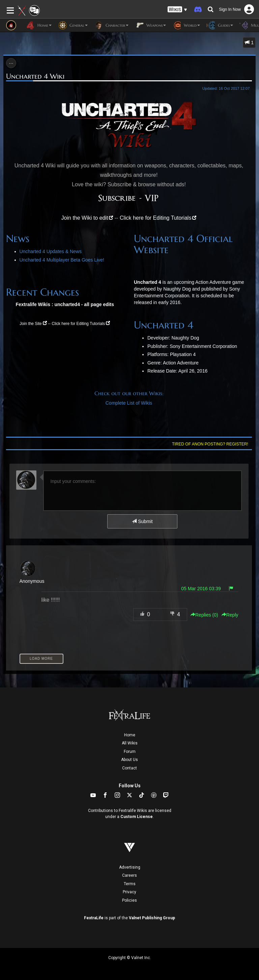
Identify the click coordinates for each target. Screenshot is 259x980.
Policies (129, 900)
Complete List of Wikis (129, 403)
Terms (130, 884)
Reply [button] (230, 615)
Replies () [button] (204, 615)
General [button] (73, 25)
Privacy (129, 892)
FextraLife (94, 918)
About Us (129, 760)
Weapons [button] (151, 25)
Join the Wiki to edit (85, 218)
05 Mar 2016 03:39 (201, 589)
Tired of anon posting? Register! (210, 444)
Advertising (130, 867)
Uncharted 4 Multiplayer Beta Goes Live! (62, 260)
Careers (129, 875)
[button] (177, 10)
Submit (142, 521)
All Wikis (130, 743)
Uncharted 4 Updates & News (51, 251)
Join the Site (31, 324)
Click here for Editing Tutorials (156, 218)
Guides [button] (220, 25)
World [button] (186, 25)
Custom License (137, 817)
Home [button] (39, 25)
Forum (130, 752)
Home (130, 735)
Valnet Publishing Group (152, 918)
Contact (129, 768)
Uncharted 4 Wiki (35, 76)
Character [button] (111, 25)
